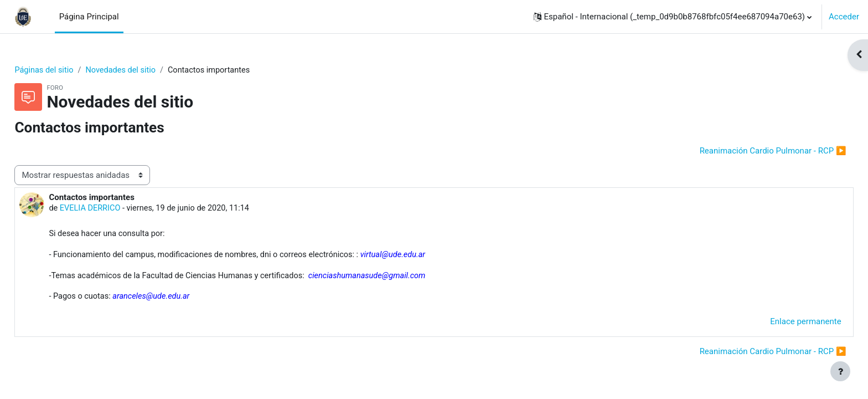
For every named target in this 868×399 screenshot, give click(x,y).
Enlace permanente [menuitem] (781, 324)
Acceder (844, 17)
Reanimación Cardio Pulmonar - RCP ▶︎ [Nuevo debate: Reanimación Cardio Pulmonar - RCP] (748, 151)
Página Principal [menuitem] (89, 17)
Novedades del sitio (149, 70)
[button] (673, 17)
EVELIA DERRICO (116, 209)
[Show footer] (840, 371)
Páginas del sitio (70, 70)
